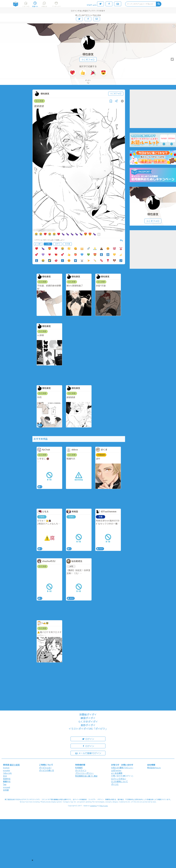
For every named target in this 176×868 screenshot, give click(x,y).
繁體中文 (7, 781)
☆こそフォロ (88, 60)
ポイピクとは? (45, 768)
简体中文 (7, 779)
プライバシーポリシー (84, 773)
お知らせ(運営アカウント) (122, 768)
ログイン (88, 739)
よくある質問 (117, 773)
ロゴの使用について (119, 781)
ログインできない (119, 779)
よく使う (38, 244)
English (6, 768)
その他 (67, 244)
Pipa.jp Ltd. (104, 806)
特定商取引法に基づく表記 (86, 776)
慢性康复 (88, 54)
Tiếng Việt (7, 773)
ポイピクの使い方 (46, 770)
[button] (32, 860)
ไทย (5, 784)
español (6, 770)
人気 (48, 244)
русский (7, 787)
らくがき (39, 101)
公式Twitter (116, 770)
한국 (5, 776)
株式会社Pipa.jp (154, 768)
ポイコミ (115, 784)
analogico (93, 806)
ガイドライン (81, 770)
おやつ (58, 244)
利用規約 (79, 768)
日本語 (6, 790)
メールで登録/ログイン (88, 753)
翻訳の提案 (15, 765)
